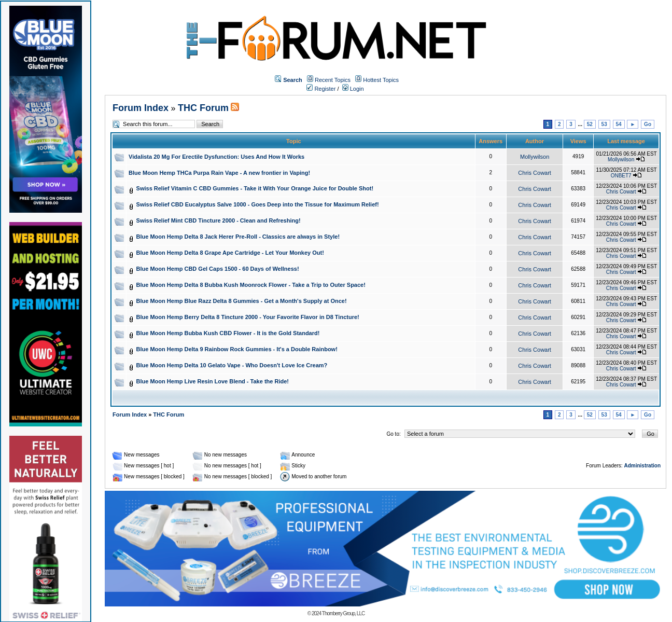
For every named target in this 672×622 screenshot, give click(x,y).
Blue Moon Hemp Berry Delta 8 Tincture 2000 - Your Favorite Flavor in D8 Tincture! (248, 317)
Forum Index (141, 108)
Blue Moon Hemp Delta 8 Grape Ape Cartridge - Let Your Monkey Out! (230, 253)
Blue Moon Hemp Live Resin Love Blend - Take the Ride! (213, 381)
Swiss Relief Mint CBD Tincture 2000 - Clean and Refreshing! (219, 220)
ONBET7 (621, 176)
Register (321, 89)
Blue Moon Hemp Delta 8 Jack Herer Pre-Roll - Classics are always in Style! (238, 237)
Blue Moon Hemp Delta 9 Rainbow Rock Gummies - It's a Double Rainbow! (237, 349)
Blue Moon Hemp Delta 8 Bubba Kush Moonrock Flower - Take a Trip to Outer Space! (251, 285)
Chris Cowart (535, 173)
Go (648, 124)
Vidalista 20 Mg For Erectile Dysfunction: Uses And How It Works (216, 157)
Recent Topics (333, 80)
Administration (642, 466)
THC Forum (203, 108)
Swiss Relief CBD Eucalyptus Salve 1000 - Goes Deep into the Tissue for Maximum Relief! (258, 204)
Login (353, 89)
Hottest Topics (381, 80)
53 (604, 124)
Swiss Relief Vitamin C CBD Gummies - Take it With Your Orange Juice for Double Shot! (255, 188)
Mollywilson (535, 157)
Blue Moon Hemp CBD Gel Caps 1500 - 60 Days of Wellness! (218, 269)
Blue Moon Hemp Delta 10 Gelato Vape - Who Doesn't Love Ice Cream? (232, 365)
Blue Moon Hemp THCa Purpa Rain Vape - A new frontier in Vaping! (219, 173)
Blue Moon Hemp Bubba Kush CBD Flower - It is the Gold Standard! (228, 333)
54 (619, 124)
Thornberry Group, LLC (343, 613)
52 (590, 124)
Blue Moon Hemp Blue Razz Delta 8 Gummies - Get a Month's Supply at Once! (242, 301)
